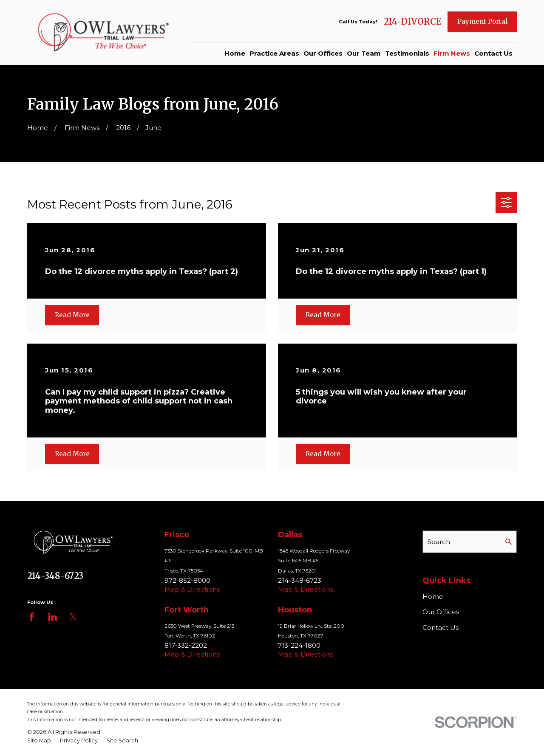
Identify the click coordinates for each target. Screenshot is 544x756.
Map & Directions (192, 589)
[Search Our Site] (509, 542)
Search (439, 542)
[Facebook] (32, 617)
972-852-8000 (187, 580)
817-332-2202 (186, 645)
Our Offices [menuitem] (323, 53)
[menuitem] (39, 741)
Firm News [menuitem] (452, 53)
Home (433, 597)
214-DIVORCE (412, 22)
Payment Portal (482, 21)
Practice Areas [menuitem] (274, 53)
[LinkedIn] (52, 617)
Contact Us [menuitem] (493, 53)
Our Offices (441, 612)
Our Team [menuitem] (364, 53)
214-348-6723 (55, 576)
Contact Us (441, 628)
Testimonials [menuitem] (407, 53)
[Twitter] (73, 617)
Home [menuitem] (235, 53)
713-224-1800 (299, 645)
